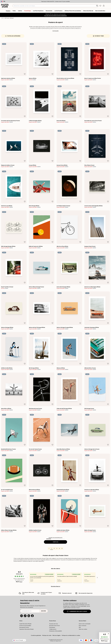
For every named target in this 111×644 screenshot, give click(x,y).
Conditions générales (36, 635)
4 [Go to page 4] (59, 548)
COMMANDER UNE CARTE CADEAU (77, 611)
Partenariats (52, 627)
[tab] (100, 6)
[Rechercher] (97, 6)
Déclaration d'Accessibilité (56, 631)
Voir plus (56, 542)
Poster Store (59, 640)
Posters (8, 18)
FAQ (80, 627)
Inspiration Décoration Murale (26, 629)
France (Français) (19, 640)
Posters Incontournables (25, 626)
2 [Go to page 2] (54, 548)
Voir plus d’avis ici (56, 586)
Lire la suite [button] (55, 31)
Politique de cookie (47, 635)
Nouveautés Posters (24, 627)
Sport (12, 18)
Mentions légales (57, 635)
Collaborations (53, 629)
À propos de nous (54, 624)
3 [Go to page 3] (57, 548)
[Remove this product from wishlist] (25, 74)
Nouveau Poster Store (55, 626)
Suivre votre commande (85, 624)
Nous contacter (83, 626)
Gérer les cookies (83, 629)
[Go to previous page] (49, 548)
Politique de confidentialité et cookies (71, 635)
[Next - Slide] (97, 578)
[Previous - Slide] (27, 578)
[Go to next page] (62, 548)
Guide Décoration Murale (25, 624)
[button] (104, 638)
